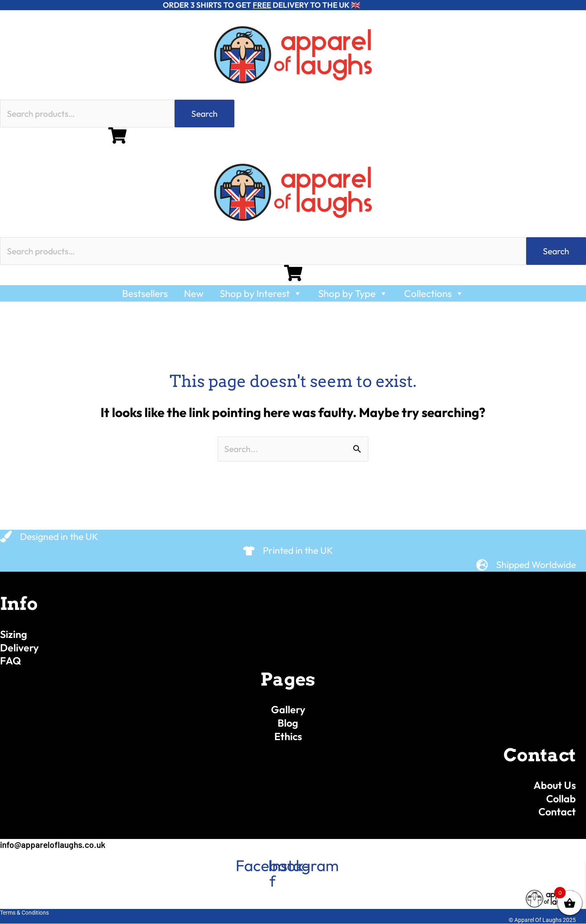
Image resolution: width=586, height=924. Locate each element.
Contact (557, 812)
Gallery (288, 710)
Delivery (19, 648)
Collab (561, 799)
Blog (288, 723)
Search (204, 114)
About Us (555, 785)
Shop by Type (353, 293)
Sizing (14, 634)
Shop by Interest (261, 293)
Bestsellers (145, 293)
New (194, 293)
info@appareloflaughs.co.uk (53, 844)
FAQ (11, 661)
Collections (434, 293)
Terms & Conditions (24, 913)
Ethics (288, 736)
